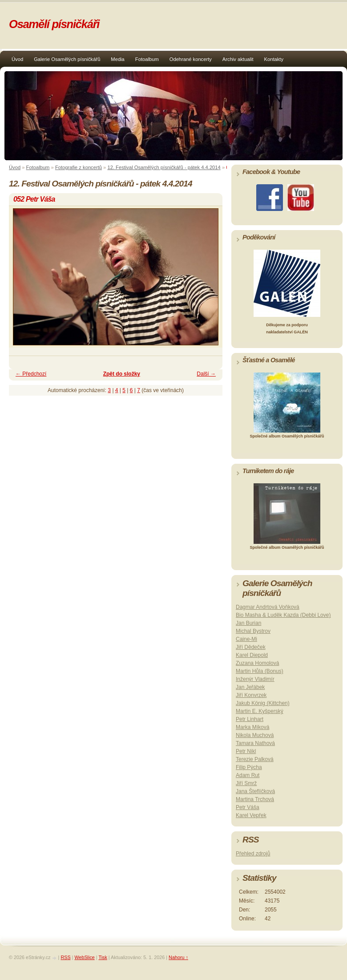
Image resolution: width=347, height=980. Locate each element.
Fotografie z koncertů (79, 167)
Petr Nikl (246, 751)
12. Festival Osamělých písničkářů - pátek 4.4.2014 (164, 167)
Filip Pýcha (249, 767)
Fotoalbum (147, 59)
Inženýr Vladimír (255, 679)
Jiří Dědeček (251, 647)
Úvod (17, 59)
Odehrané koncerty (191, 59)
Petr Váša (248, 807)
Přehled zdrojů (253, 854)
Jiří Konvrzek (251, 695)
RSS (65, 957)
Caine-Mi (246, 639)
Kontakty (274, 59)
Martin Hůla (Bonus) (260, 671)
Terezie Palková (255, 759)
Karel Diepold (252, 655)
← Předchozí (31, 374)
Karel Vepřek (251, 815)
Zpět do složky (122, 374)
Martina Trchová (255, 799)
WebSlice (84, 957)
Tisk (103, 957)
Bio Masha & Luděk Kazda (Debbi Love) (283, 615)
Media (117, 59)
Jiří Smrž (246, 783)
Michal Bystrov (253, 631)
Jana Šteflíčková (255, 791)
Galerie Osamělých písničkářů (67, 59)
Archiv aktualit (238, 59)
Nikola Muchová (255, 735)
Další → (206, 374)
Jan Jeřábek (250, 687)
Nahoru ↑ (178, 957)
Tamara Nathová (255, 743)
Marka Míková (252, 727)
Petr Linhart (250, 719)
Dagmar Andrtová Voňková (268, 607)
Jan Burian (248, 623)
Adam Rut (248, 775)
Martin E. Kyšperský (260, 711)
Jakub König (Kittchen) (263, 703)
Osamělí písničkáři (54, 24)
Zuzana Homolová (257, 663)
